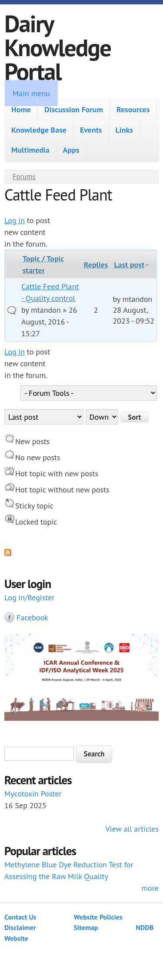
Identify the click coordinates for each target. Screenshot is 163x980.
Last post (132, 265)
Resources (133, 109)
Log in (15, 220)
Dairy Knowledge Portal (58, 47)
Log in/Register (29, 597)
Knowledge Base (39, 130)
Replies (96, 265)
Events (91, 130)
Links (124, 130)
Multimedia (30, 150)
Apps (71, 150)
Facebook (32, 617)
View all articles (132, 829)
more (150, 888)
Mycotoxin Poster (33, 794)
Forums (24, 177)
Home (21, 109)
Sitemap (86, 927)
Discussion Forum (74, 109)
